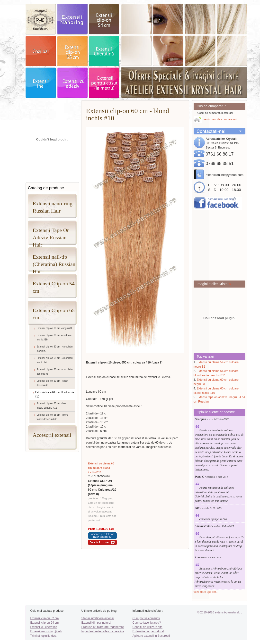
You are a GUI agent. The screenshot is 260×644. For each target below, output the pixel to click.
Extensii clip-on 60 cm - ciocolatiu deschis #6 (55, 372)
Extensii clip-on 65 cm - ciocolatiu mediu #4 (55, 360)
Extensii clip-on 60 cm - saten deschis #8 (53, 383)
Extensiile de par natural (148, 631)
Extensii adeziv (72, 83)
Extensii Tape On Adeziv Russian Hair (51, 236)
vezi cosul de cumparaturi (220, 119)
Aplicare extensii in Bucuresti (151, 636)
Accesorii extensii (52, 435)
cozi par (41, 51)
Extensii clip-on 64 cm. (45, 623)
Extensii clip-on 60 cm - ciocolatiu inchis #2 (55, 349)
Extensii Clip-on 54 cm (54, 287)
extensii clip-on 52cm (104, 19)
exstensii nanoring (72, 19)
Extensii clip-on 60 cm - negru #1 (54, 328)
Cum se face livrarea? (147, 623)
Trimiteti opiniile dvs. (44, 636)
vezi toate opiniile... (206, 592)
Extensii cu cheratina (44, 627)
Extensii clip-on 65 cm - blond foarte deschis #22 (53, 417)
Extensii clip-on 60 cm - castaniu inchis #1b (54, 337)
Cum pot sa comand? (146, 618)
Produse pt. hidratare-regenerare (103, 627)
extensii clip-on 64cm (72, 51)
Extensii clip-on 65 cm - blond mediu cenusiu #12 (53, 406)
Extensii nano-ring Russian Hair (53, 207)
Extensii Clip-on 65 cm (54, 314)
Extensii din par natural (96, 623)
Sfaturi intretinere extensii (98, 618)
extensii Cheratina (104, 51)
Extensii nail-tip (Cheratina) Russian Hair (54, 263)
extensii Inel (41, 83)
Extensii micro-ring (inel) (46, 631)
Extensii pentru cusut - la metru (104, 83)
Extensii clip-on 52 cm (45, 618)
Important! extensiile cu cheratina (103, 631)
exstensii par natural (41, 19)
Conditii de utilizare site (148, 627)
